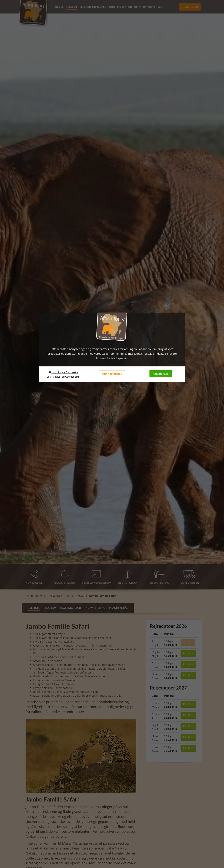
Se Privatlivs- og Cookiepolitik (63, 376)
